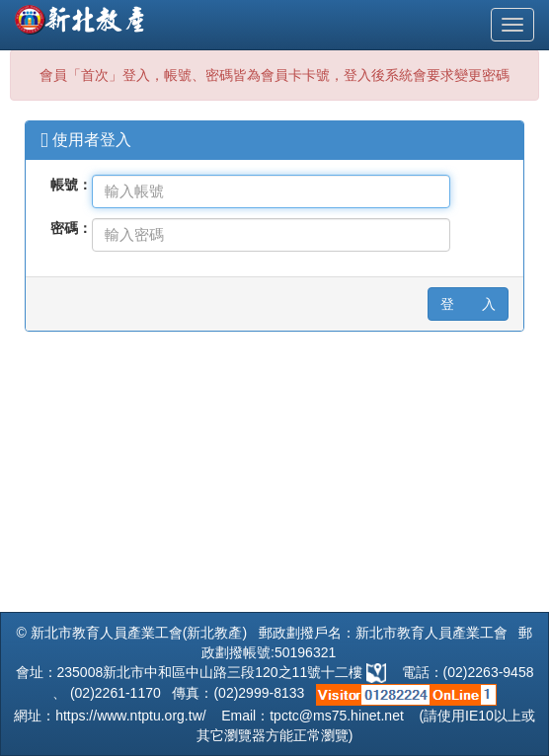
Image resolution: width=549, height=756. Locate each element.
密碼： (71, 228)
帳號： (71, 185)
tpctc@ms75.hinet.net (337, 716)
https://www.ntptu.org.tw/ (131, 716)
